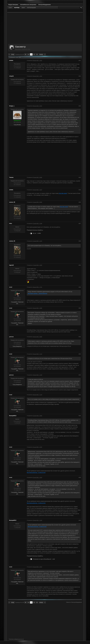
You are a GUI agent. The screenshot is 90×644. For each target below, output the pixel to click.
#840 (80, 567)
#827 (80, 224)
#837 (80, 447)
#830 (80, 287)
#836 (80, 416)
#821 (80, 60)
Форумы (17, 8)
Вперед (41, 54)
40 (25, 54)
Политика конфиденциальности (16, 639)
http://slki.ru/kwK (63, 193)
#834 (80, 375)
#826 (80, 202)
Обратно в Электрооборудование (74, 602)
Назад (13, 54)
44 (37, 54)
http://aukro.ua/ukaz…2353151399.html (37, 294)
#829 (80, 265)
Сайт (10, 8)
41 (28, 54)
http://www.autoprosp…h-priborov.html (36, 473)
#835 (80, 395)
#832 (80, 337)
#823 (80, 106)
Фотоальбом (31, 8)
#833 (80, 354)
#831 (80, 308)
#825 (80, 190)
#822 (80, 76)
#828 (80, 241)
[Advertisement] (45, 28)
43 (34, 54)
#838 (80, 477)
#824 (80, 177)
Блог (23, 8)
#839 (80, 520)
